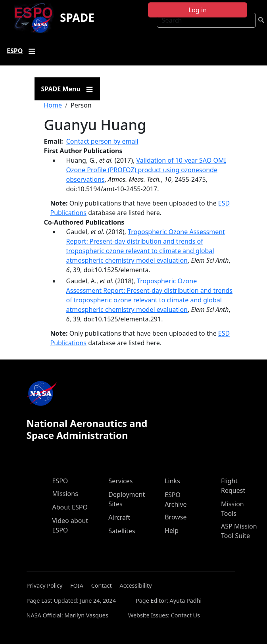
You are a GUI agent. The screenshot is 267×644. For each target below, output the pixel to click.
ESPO (60, 481)
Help (172, 531)
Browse (176, 517)
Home (53, 105)
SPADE (77, 17)
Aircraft (119, 517)
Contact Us (185, 615)
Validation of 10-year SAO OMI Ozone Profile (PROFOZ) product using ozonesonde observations (146, 170)
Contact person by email (102, 141)
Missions (65, 494)
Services (120, 481)
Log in (198, 10)
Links (172, 481)
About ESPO (70, 507)
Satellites (122, 531)
